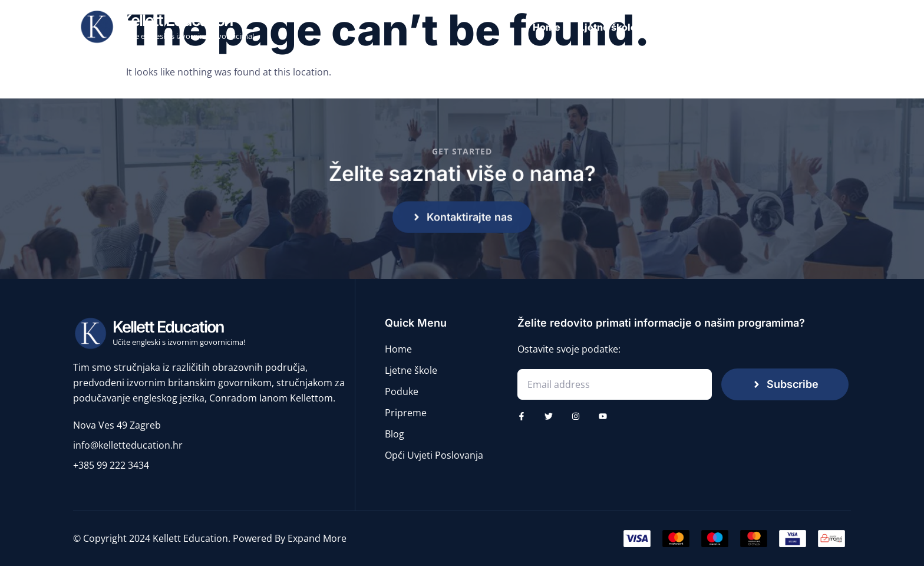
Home (547, 27)
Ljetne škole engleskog (633, 27)
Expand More (317, 538)
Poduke (724, 27)
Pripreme (782, 27)
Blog (833, 27)
